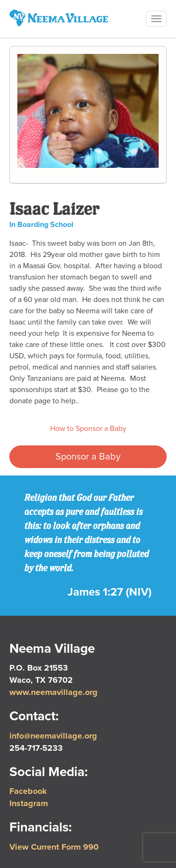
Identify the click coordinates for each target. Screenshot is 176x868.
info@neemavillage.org (53, 736)
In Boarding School (41, 225)
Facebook (28, 791)
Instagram (29, 803)
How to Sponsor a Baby (88, 429)
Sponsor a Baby (88, 457)
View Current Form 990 (54, 847)
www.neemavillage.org (54, 692)
